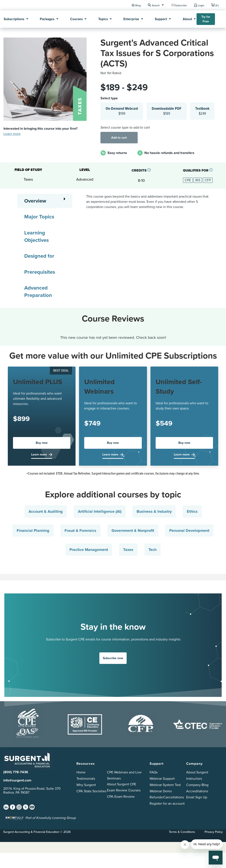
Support (161, 19)
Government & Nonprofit (133, 531)
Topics (103, 19)
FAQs (154, 772)
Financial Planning (33, 531)
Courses (76, 19)
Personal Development (189, 531)
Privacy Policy (214, 832)
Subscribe (181, 5)
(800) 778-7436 (16, 772)
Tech (153, 550)
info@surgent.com (17, 780)
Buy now (42, 443)
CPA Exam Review (121, 797)
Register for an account (167, 803)
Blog (138, 5)
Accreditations (197, 791)
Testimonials (86, 779)
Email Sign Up (197, 797)
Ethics (192, 511)
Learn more (12, 134)
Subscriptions (14, 19)
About (187, 19)
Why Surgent (86, 785)
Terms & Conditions (182, 832)
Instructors (194, 779)
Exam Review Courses (124, 790)
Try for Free (206, 19)
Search (156, 5)
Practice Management (89, 550)
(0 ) (217, 5)
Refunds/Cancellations (167, 797)
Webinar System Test (165, 785)
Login (201, 5)
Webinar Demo (161, 791)
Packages (47, 19)
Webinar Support (162, 779)
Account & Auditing (46, 511)
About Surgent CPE (122, 784)
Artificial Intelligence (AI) (100, 511)
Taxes (128, 550)
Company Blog (197, 785)
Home (81, 772)
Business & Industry (154, 511)
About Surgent (197, 772)
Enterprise (131, 19)
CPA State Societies (91, 791)
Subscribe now (113, 658)
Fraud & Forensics (80, 531)
